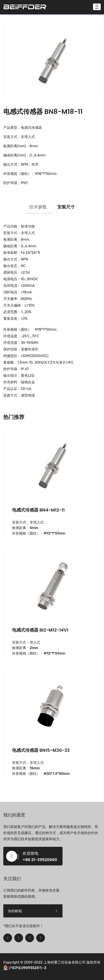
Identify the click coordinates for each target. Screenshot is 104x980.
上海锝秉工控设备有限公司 (65, 962)
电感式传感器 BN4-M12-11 (38, 510)
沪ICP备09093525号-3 (27, 968)
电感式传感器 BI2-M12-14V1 (40, 630)
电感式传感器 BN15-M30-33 (41, 750)
